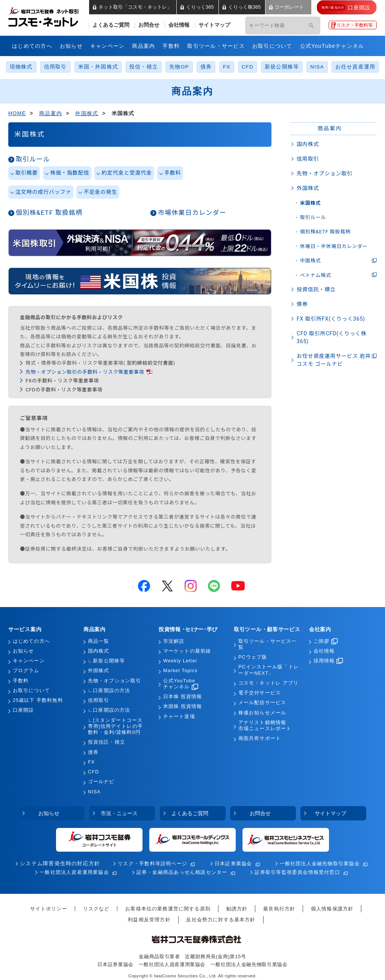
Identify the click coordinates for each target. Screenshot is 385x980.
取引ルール (33, 159)
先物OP (179, 67)
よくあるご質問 (111, 25)
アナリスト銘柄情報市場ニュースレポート (265, 726)
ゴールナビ (101, 782)
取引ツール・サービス (216, 46)
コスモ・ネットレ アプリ (268, 683)
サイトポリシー (49, 909)
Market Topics (180, 671)
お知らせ (71, 46)
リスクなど (96, 909)
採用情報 (328, 661)
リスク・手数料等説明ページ (152, 864)
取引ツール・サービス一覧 (268, 644)
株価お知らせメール (262, 713)
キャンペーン (108, 46)
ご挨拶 (326, 641)
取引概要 (27, 173)
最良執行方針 (279, 909)
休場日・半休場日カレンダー (334, 246)
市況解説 (174, 641)
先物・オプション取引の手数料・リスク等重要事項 (85, 372)
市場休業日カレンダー (192, 213)
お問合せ (149, 25)
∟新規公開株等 (106, 661)
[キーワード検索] (272, 26)
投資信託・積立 (316, 289)
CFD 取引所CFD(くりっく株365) (332, 337)
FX (227, 67)
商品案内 (143, 46)
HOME (17, 113)
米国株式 (310, 203)
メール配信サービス (262, 703)
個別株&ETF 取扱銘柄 (49, 213)
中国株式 (310, 261)
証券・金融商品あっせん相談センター (182, 872)
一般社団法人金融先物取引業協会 (320, 864)
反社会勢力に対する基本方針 (221, 920)
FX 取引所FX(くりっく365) (331, 319)
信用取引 (55, 67)
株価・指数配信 (70, 173)
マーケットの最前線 (187, 651)
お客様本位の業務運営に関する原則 (168, 909)
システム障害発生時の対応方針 (60, 864)
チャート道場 (179, 717)
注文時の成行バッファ (43, 192)
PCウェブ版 (253, 657)
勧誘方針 (237, 909)
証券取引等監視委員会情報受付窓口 (297, 872)
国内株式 (308, 144)
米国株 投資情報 (183, 706)
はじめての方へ (32, 46)
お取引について (272, 46)
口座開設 (23, 710)
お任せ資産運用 (355, 67)
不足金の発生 (100, 192)
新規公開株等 (282, 67)
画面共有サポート (260, 738)
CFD (248, 67)
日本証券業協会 (233, 864)
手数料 (171, 46)
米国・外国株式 (98, 67)
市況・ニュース (119, 813)
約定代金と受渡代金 (127, 173)
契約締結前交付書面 (150, 363)
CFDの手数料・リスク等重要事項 (64, 390)
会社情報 (179, 25)
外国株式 (87, 113)
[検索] (311, 26)
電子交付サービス (260, 693)
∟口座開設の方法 (109, 691)
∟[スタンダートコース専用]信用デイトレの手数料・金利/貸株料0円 (115, 727)
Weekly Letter (180, 661)
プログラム (26, 671)
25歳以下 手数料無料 (38, 700)
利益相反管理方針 (149, 920)
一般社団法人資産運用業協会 (74, 872)
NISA (317, 67)
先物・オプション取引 (324, 173)
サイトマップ (214, 25)
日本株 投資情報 (183, 697)
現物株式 (21, 67)
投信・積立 (144, 67)
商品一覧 (99, 641)
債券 (206, 67)
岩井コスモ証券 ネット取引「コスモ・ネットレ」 (52, 16)
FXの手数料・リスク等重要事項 (62, 381)
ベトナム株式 (316, 275)
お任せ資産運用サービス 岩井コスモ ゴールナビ (334, 360)
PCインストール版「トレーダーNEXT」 (269, 670)
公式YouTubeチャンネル (332, 46)
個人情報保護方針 (332, 909)
